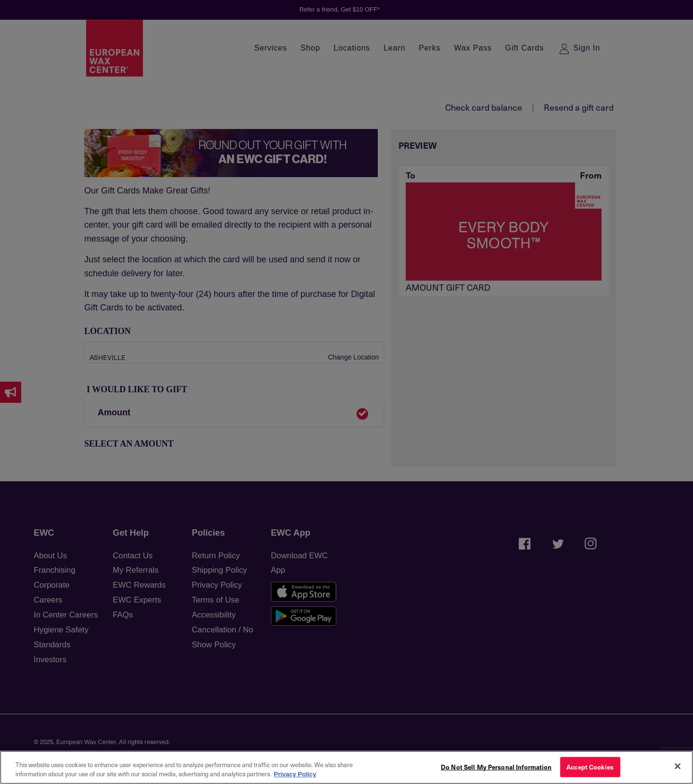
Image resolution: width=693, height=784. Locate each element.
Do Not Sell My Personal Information (496, 767)
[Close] (678, 766)
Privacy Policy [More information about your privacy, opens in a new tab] (295, 774)
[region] (346, 767)
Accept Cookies (590, 767)
